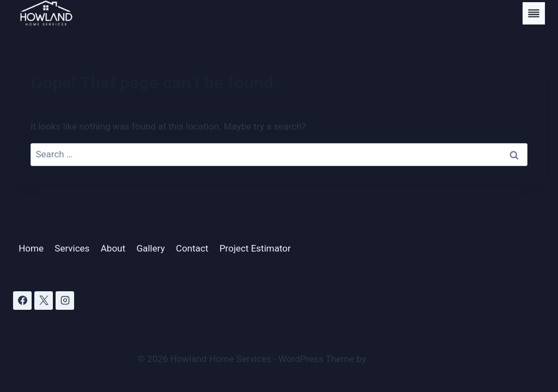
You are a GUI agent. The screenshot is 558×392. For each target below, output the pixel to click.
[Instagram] (65, 301)
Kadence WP (395, 359)
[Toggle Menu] (534, 13)
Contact (192, 248)
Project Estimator (255, 248)
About (113, 248)
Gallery (150, 248)
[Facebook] (22, 301)
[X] (44, 301)
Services (72, 248)
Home (31, 248)
